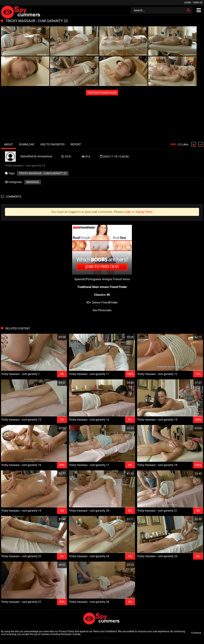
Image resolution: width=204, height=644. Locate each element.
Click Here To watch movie (102, 93)
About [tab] (8, 144)
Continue (196, 633)
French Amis (122, 279)
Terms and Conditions (105, 631)
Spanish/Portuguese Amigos (93, 279)
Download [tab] (27, 144)
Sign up (198, 3)
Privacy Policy (66, 631)
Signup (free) (144, 212)
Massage (33, 182)
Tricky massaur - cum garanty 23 (43, 173)
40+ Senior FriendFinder (102, 302)
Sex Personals (102, 310)
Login (187, 3)
